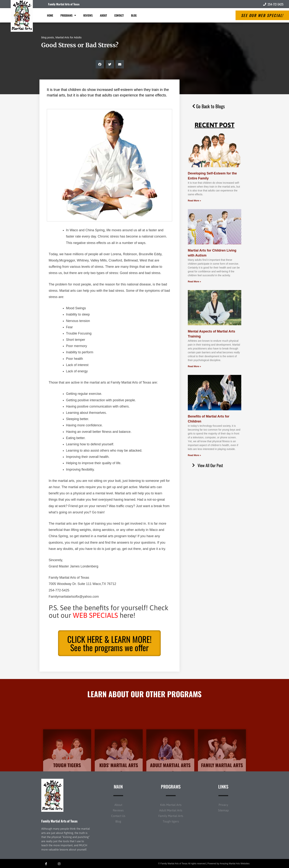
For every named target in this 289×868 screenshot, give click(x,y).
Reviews (88, 15)
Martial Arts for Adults (69, 37)
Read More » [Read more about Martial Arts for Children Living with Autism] (194, 282)
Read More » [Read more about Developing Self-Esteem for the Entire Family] (194, 201)
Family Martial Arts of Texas (64, 4)
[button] (100, 64)
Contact (119, 15)
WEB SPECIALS (95, 615)
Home (50, 15)
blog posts (48, 37)
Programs (68, 15)
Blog (134, 15)
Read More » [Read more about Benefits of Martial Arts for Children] (194, 455)
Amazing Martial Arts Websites (235, 864)
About (103, 15)
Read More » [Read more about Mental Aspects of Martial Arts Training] (194, 366)
